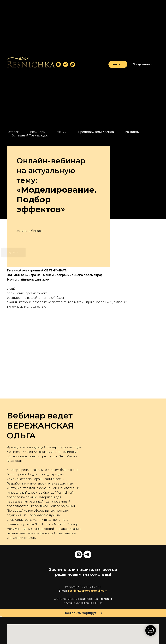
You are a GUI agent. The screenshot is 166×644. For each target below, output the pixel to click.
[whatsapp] (73, 64)
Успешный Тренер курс (30, 135)
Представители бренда (96, 132)
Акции (62, 132)
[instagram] (58, 64)
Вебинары (38, 132)
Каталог (13, 132)
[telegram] (65, 64)
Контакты (132, 132)
